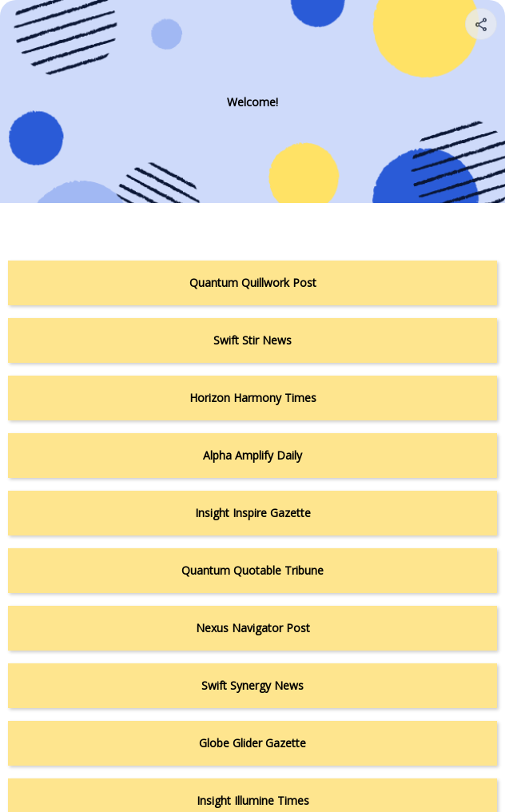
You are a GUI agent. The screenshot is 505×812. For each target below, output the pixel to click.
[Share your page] (481, 24)
